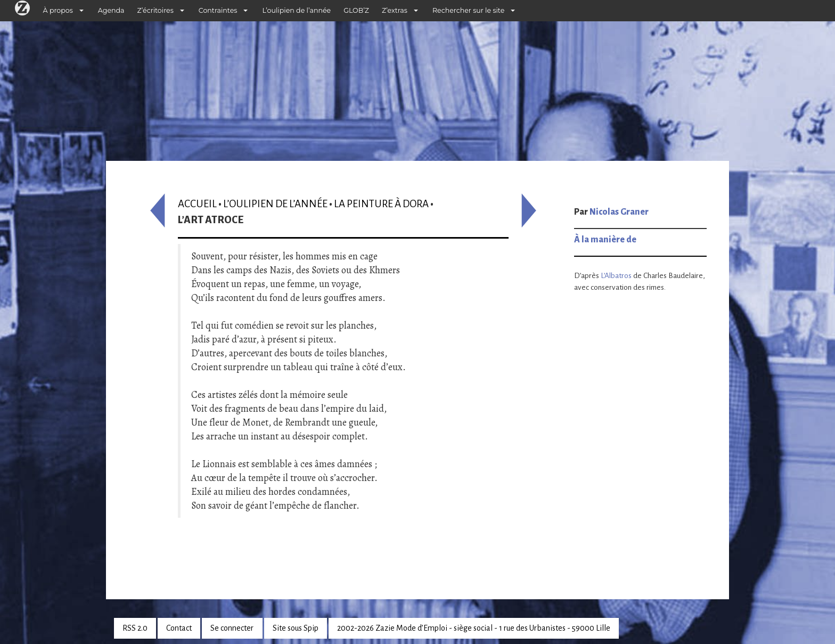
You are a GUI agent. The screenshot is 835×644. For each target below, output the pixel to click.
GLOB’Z (356, 10)
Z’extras (395, 10)
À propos (58, 10)
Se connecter (232, 628)
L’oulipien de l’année (296, 10)
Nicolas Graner (619, 212)
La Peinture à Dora (381, 204)
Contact (179, 628)
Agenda (111, 10)
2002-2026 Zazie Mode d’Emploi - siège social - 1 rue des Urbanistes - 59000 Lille (474, 628)
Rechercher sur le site (468, 10)
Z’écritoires (155, 10)
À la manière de (605, 240)
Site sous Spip (296, 628)
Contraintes (218, 10)
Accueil (197, 204)
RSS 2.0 (135, 628)
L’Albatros (616, 276)
